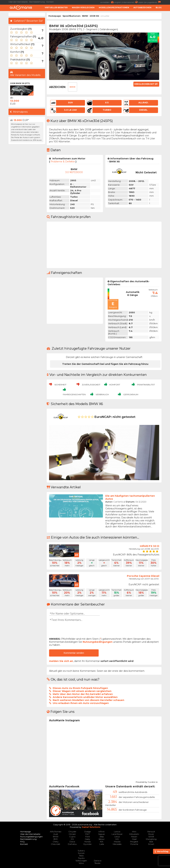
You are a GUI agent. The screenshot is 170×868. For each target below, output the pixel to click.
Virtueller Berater (56, 8)
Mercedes (117, 844)
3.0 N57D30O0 (74, 172)
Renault (151, 832)
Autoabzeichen (142, 8)
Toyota (81, 858)
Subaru (81, 851)
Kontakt (50, 2)
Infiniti (102, 832)
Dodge (87, 832)
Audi (56, 834)
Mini (134, 832)
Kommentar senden (74, 653)
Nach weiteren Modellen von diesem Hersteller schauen (88, 700)
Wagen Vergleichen (83, 8)
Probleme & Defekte (63, 162)
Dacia (72, 842)
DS (72, 839)
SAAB (151, 837)
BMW (85, 16)
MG (117, 839)
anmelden (107, 2)
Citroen (72, 834)
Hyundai (87, 844)
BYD (56, 839)
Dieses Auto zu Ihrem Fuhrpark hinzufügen (80, 688)
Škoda (97, 863)
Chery (56, 842)
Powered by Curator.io (147, 782)
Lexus (117, 837)
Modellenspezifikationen (114, 8)
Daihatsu (72, 844)
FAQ (22, 842)
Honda (87, 842)
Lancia (117, 832)
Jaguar (102, 834)
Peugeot (134, 842)
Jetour (102, 839)
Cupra (72, 837)
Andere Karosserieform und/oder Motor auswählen (85, 697)
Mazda (117, 842)
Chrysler (72, 832)
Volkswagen (81, 861)
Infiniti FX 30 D (150, 546)
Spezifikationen (72, 16)
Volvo (81, 863)
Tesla (81, 856)
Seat (151, 842)
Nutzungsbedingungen (98, 642)
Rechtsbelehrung (37, 2)
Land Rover (117, 834)
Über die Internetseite (18, 2)
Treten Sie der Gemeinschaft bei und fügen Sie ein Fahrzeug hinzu (105, 364)
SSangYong (151, 839)
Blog (159, 8)
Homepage (55, 16)
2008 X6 (94, 16)
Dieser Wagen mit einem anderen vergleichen (82, 691)
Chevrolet (56, 844)
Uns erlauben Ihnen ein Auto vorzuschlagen (81, 703)
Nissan (134, 837)
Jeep (102, 837)
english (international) (126, 2)
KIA (102, 842)
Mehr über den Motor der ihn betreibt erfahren (83, 694)
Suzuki (81, 853)
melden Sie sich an (61, 661)
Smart (151, 844)
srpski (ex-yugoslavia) (150, 2)
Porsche (134, 844)
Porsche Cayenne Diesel (143, 576)
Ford (87, 837)
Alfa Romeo (56, 832)
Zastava (97, 861)
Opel (134, 839)
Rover (151, 834)
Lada (102, 844)
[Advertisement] (27, 196)
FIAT (87, 834)
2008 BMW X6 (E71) (20, 83)
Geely (87, 839)
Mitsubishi (134, 834)
